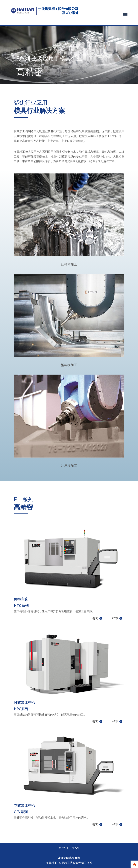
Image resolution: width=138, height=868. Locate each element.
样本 (115, 618)
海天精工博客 (67, 863)
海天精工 (51, 863)
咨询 (95, 618)
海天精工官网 (84, 863)
